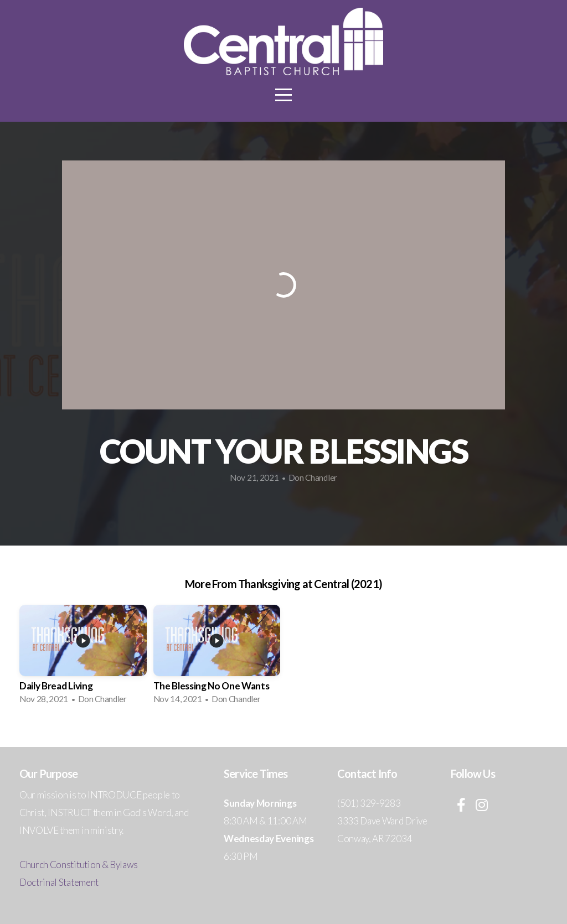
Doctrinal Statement (59, 882)
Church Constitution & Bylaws (79, 865)
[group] (83, 658)
